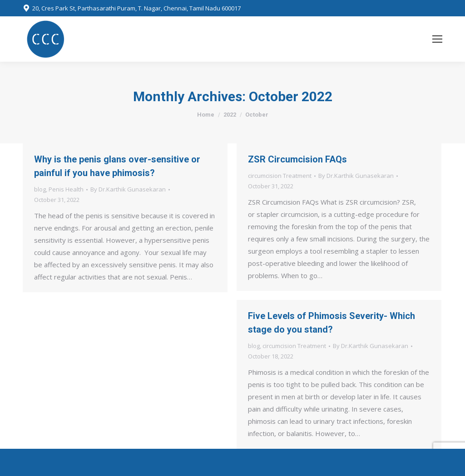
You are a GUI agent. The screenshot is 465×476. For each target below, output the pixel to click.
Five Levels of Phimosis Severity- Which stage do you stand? (331, 323)
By (128, 189)
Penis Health (66, 189)
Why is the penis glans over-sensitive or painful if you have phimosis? (117, 166)
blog (40, 189)
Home (206, 115)
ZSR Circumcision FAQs (297, 159)
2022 (230, 115)
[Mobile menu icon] (437, 39)
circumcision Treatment (280, 176)
